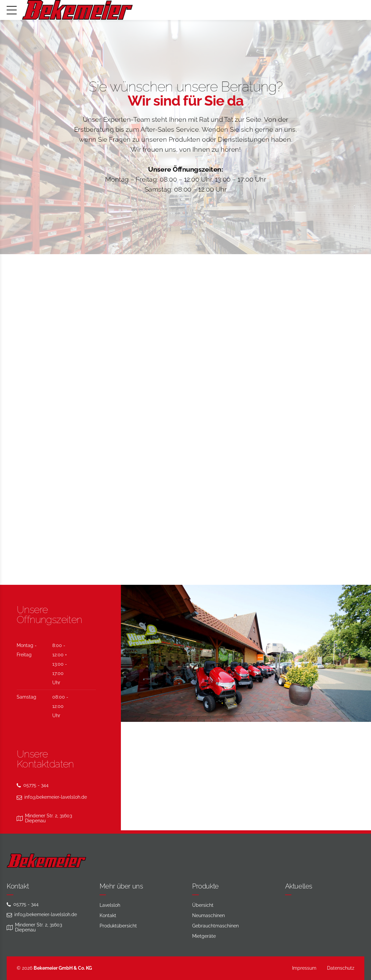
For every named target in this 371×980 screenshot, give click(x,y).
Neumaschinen (208, 915)
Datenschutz (341, 968)
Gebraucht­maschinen (215, 926)
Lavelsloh (110, 905)
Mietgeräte (204, 936)
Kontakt (108, 915)
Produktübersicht (118, 926)
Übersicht (203, 905)
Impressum (304, 968)
